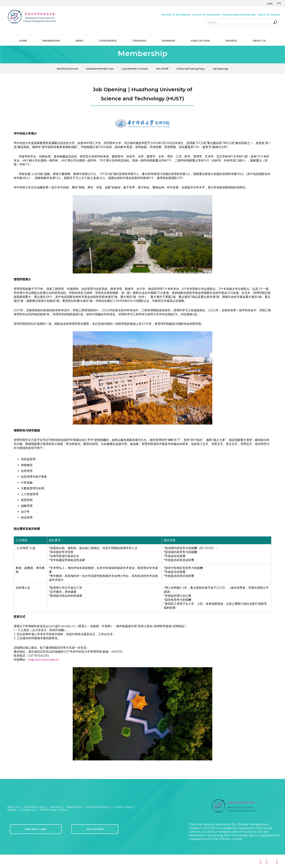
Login (270, 3)
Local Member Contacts (135, 69)
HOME (23, 41)
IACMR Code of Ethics (54, 810)
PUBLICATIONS (200, 41)
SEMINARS (168, 41)
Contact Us (28, 810)
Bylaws (12, 810)
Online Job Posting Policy (191, 69)
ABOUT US (259, 41)
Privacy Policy (124, 807)
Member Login (36, 829)
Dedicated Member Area (100, 69)
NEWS (79, 41)
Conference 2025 (34, 807)
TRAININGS (139, 41)
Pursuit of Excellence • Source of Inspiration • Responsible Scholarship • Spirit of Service (221, 15)
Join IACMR (162, 69)
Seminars (56, 807)
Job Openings (220, 69)
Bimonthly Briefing (98, 807)
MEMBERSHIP (51, 41)
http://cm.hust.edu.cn (44, 660)
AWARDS (231, 41)
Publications (74, 807)
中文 (279, 3)
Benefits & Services (68, 69)
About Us (13, 807)
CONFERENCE (108, 41)
